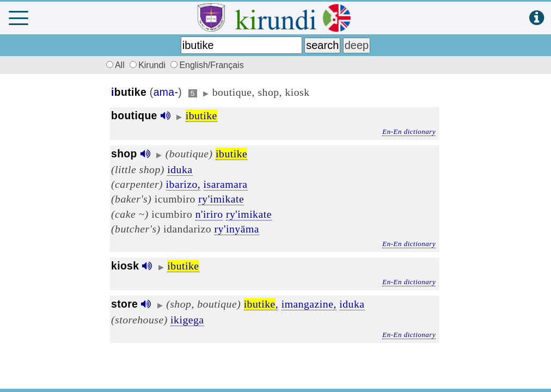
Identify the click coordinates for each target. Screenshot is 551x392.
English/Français (207, 65)
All (114, 65)
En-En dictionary (409, 131)
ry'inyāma (237, 229)
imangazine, (309, 304)
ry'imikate (221, 199)
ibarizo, (183, 184)
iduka (180, 169)
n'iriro (209, 214)
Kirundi (149, 65)
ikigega (187, 320)
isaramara (226, 184)
